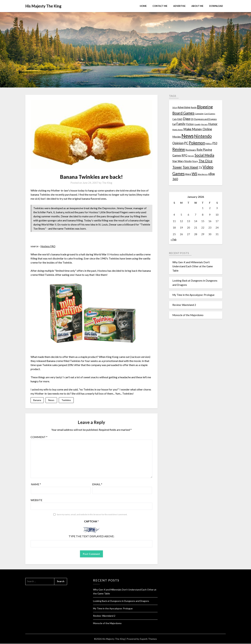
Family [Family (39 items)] (181, 124)
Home (143, 6)
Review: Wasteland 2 (184, 305)
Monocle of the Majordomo (188, 315)
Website (36, 500)
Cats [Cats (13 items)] (175, 119)
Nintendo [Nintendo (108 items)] (203, 136)
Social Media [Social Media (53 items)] (204, 155)
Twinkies (66, 400)
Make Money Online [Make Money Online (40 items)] (198, 129)
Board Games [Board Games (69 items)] (183, 113)
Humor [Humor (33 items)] (213, 124)
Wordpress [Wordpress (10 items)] (203, 174)
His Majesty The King (43, 6)
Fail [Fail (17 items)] (174, 124)
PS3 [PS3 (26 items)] (215, 143)
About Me (197, 6)
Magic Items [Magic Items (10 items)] (178, 130)
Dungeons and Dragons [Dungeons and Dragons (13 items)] (205, 119)
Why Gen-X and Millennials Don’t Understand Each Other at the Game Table (193, 266)
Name (36, 485)
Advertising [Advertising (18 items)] (184, 107)
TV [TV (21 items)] (200, 167)
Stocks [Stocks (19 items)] (188, 161)
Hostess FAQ (48, 246)
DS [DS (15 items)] (192, 119)
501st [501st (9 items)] (175, 107)
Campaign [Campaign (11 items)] (199, 114)
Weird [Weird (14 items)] (188, 174)
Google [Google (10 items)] (197, 124)
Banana (37, 400)
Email (97, 485)
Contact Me (160, 6)
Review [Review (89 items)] (179, 149)
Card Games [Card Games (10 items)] (210, 114)
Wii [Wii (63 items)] (194, 174)
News (51, 400)
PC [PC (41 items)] (186, 143)
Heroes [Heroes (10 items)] (204, 124)
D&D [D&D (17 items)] (180, 119)
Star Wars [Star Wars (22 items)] (178, 161)
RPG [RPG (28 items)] (185, 155)
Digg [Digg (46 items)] (186, 119)
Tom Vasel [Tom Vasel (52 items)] (190, 167)
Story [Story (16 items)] (195, 161)
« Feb (174, 239)
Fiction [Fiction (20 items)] (190, 124)
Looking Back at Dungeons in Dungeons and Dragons (121, 601)
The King (107, 183)
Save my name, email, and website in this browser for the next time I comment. (92, 515)
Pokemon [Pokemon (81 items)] (197, 143)
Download (216, 6)
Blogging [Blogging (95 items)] (205, 107)
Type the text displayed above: (91, 537)
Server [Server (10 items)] (191, 156)
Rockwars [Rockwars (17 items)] (191, 150)
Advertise (179, 6)
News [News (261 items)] (187, 136)
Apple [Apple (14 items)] (194, 107)
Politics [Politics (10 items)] (209, 143)
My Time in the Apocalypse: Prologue (193, 295)
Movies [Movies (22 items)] (177, 137)
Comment (39, 437)
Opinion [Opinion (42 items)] (178, 143)
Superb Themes (148, 639)
